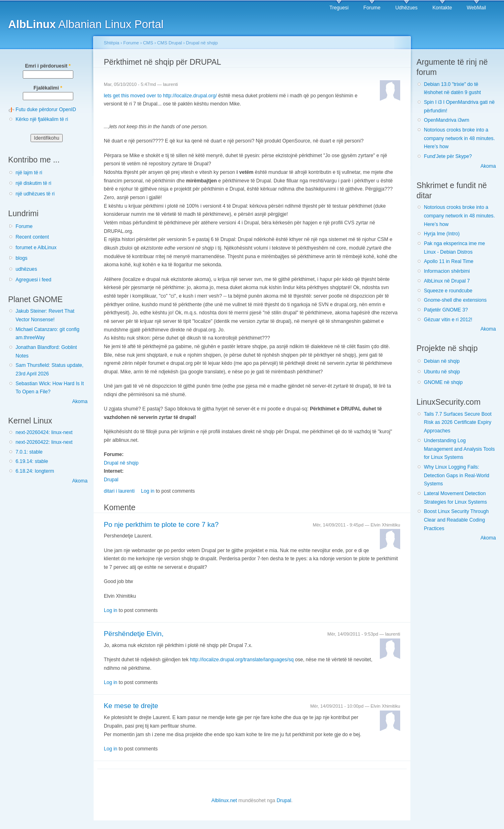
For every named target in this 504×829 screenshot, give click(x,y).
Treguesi (339, 8)
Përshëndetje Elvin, (134, 634)
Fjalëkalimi (48, 88)
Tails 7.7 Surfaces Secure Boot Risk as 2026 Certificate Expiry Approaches (458, 422)
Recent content (32, 237)
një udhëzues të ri (35, 194)
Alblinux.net (224, 800)
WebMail (477, 8)
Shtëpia (112, 43)
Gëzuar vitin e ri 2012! (448, 320)
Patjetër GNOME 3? (446, 310)
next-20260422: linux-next (44, 442)
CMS (148, 43)
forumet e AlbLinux (36, 248)
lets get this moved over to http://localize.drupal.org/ (160, 96)
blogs (21, 258)
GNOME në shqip (443, 382)
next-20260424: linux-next (44, 432)
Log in (148, 491)
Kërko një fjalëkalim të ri (42, 119)
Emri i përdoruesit (48, 66)
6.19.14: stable (32, 461)
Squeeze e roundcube (448, 291)
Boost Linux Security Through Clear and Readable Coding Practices (456, 520)
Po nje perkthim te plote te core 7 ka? (161, 525)
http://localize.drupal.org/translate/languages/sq (242, 660)
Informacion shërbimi (447, 271)
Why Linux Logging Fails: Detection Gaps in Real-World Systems (457, 475)
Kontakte (442, 8)
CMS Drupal (170, 43)
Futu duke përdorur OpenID (46, 110)
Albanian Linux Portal (86, 24)
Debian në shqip (442, 361)
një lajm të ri (29, 173)
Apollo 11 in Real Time (449, 261)
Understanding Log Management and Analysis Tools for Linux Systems (459, 449)
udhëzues (26, 269)
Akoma (80, 401)
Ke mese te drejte (131, 706)
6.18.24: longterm (35, 471)
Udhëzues (406, 8)
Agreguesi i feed (33, 280)
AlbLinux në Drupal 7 (447, 281)
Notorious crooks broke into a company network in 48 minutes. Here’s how (459, 138)
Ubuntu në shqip (442, 372)
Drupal (111, 480)
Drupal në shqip (202, 43)
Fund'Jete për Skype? (448, 156)
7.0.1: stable (29, 452)
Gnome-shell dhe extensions (455, 300)
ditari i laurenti (119, 491)
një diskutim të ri (33, 183)
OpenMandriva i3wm (446, 120)
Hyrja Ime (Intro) (442, 234)
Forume (372, 8)
